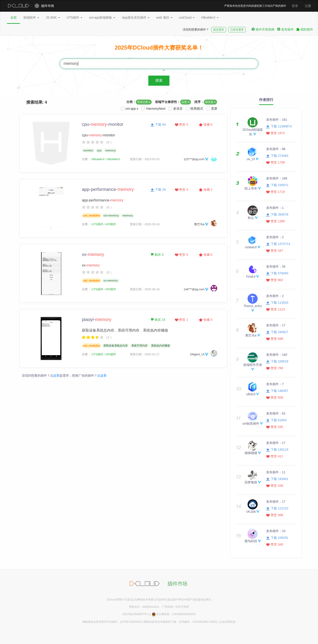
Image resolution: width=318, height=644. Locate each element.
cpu (99, 151)
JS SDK (53, 17)
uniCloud (187, 17)
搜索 (159, 80)
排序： (199, 102)
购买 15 (158, 320)
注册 (308, 6)
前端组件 (31, 17)
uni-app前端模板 (102, 17)
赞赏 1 (182, 320)
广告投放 (167, 607)
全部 (13, 17)
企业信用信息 (228, 622)
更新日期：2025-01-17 (145, 354)
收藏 (206, 124)
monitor (88, 151)
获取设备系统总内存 (116, 346)
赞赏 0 (182, 124)
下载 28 (158, 190)
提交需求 (219, 30)
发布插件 (285, 29)
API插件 (111, 224)
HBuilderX (210, 17)
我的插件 (305, 29)
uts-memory (111, 216)
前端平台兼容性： (168, 102)
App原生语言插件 (136, 17)
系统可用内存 (139, 346)
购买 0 (157, 255)
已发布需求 (237, 30)
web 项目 (164, 17)
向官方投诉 (182, 607)
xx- (93, 254)
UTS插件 (75, 17)
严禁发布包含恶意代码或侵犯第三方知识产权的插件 (255, 6)
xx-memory (111, 281)
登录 (295, 6)
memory (111, 151)
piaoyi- (97, 319)
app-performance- (108, 189)
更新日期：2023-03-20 (145, 159)
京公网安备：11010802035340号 (174, 614)
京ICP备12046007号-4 (136, 614)
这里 (56, 375)
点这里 (102, 375)
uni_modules (92, 216)
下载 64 (158, 124)
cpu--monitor (103, 124)
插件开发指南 (263, 29)
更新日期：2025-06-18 (145, 289)
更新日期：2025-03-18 (145, 224)
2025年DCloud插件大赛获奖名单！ (159, 48)
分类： (131, 102)
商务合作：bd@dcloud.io (144, 607)
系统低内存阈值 (160, 346)
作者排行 (266, 100)
